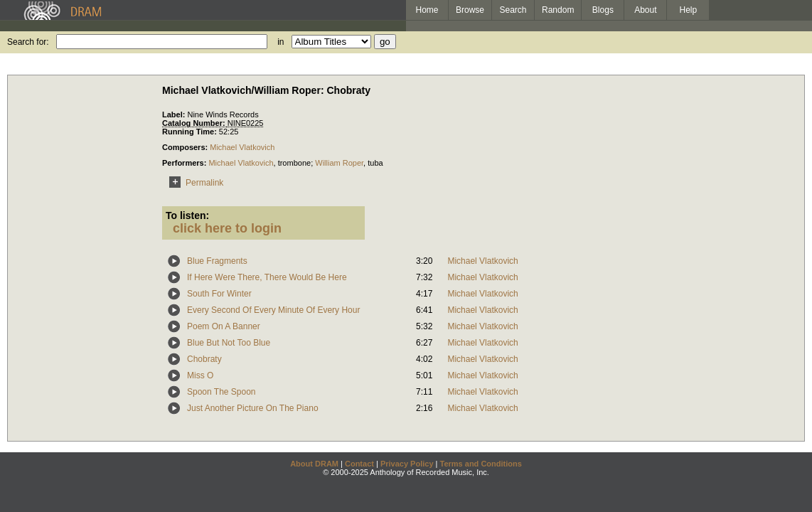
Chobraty (204, 359)
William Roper (339, 163)
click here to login (227, 228)
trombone (294, 163)
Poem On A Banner (224, 326)
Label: (175, 114)
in (281, 42)
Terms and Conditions (481, 464)
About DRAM (314, 464)
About (645, 10)
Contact (359, 464)
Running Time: (191, 132)
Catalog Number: (195, 123)
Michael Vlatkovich (242, 147)
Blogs (603, 10)
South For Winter (219, 294)
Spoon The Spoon (221, 392)
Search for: (28, 42)
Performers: (185, 163)
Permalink (194, 183)
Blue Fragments (217, 261)
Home (427, 10)
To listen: (187, 215)
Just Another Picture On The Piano (253, 408)
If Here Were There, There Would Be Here (267, 277)
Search (513, 10)
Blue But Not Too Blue (229, 343)
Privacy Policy (407, 464)
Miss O (200, 375)
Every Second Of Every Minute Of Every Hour (273, 310)
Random (558, 10)
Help (689, 10)
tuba (375, 163)
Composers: (186, 147)
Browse (470, 10)
